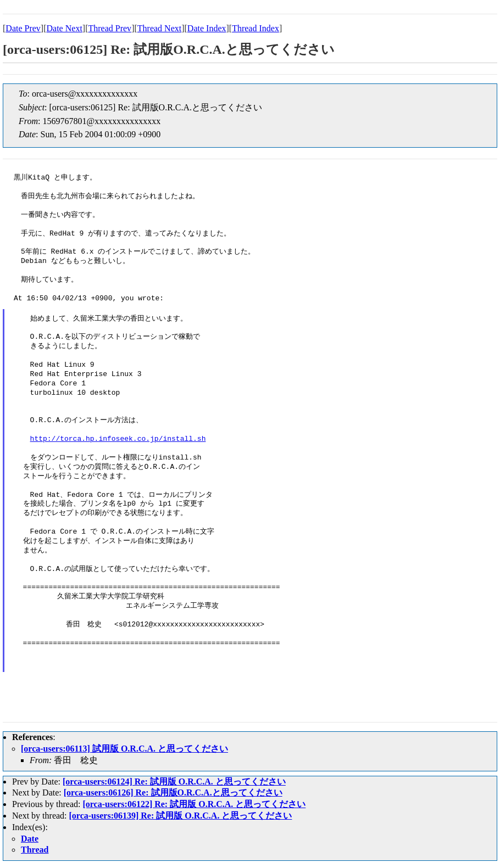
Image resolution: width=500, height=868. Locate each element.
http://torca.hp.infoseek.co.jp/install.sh (118, 439)
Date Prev (23, 28)
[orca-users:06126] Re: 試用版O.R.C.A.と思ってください (173, 793)
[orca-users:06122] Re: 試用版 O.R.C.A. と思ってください (194, 804)
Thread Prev (110, 28)
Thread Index (255, 28)
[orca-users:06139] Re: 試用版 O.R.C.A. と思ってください (181, 816)
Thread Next (159, 28)
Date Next (65, 28)
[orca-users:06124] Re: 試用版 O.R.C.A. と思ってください (174, 782)
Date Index (207, 28)
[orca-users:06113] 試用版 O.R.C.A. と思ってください (124, 749)
